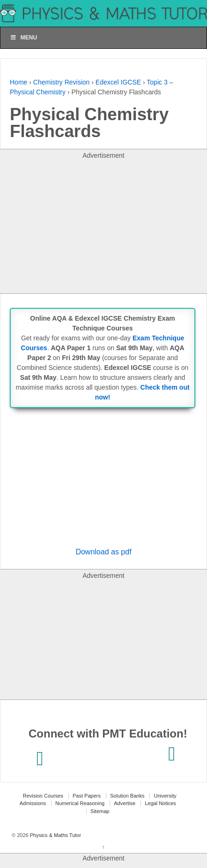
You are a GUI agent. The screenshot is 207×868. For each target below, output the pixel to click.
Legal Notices (160, 803)
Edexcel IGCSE (118, 82)
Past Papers (87, 796)
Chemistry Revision (62, 82)
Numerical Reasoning (80, 803)
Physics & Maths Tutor (55, 835)
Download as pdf (103, 552)
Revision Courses (43, 796)
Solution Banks (127, 796)
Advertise (125, 803)
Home (18, 82)
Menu (23, 38)
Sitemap (100, 811)
